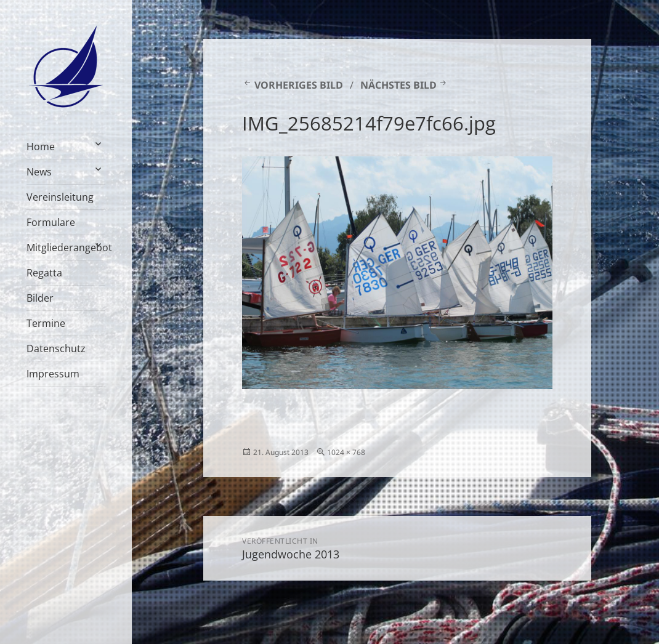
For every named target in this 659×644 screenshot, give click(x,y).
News (39, 172)
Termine (46, 323)
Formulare (51, 222)
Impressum (53, 374)
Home (41, 147)
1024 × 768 (346, 452)
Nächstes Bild (398, 85)
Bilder (40, 298)
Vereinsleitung (60, 197)
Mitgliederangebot (66, 248)
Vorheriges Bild (299, 85)
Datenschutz (56, 348)
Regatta (44, 273)
